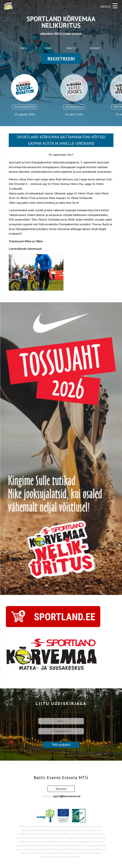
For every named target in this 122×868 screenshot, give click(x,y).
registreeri (61, 59)
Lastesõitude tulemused (25, 249)
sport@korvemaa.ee (67, 796)
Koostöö (61, 789)
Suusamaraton (25, 107)
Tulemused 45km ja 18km (26, 241)
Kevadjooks (74, 107)
